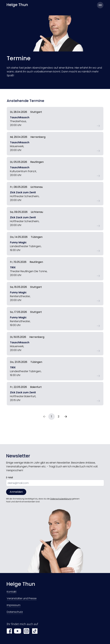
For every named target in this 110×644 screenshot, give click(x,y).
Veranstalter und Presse (22, 599)
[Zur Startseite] (55, 585)
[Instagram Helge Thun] (26, 631)
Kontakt (12, 592)
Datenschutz (15, 612)
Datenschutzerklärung (61, 499)
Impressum (14, 605)
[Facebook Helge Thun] (9, 631)
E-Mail (10, 477)
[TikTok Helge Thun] (35, 631)
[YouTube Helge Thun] (18, 631)
